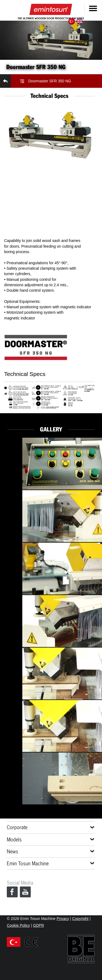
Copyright (80, 919)
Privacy (63, 919)
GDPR (38, 925)
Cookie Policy (18, 925)
